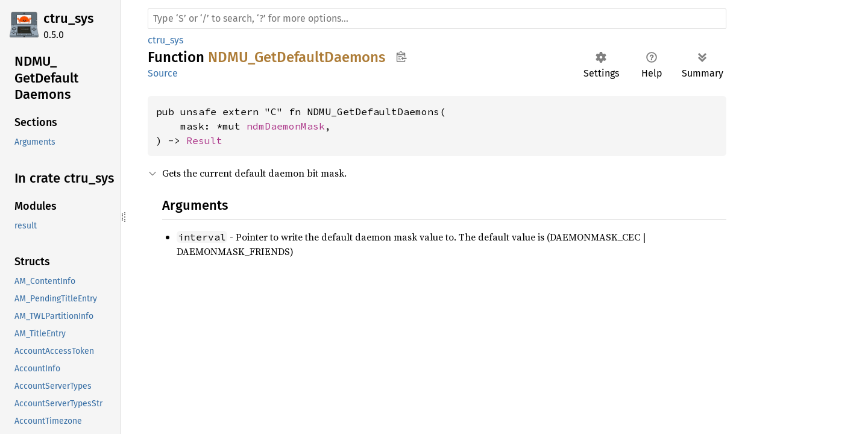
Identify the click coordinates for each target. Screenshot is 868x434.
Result (204, 140)
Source (163, 73)
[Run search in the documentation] (437, 19)
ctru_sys (68, 18)
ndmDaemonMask (286, 126)
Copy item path (401, 57)
